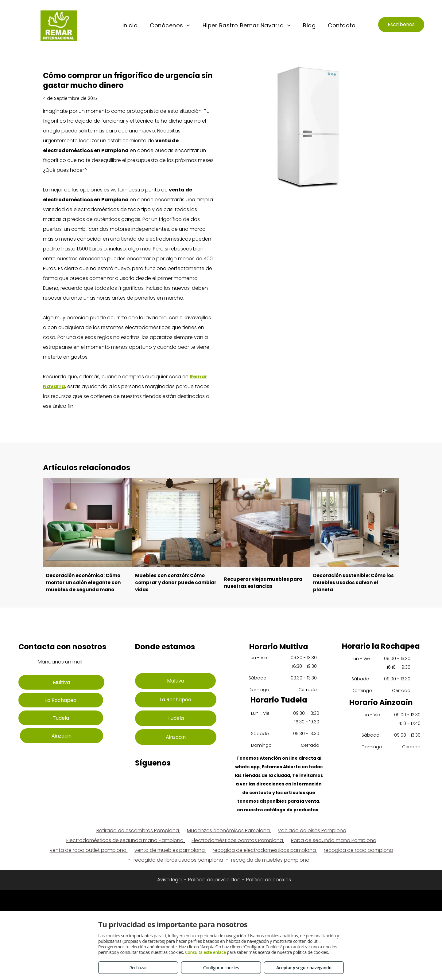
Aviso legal (170, 880)
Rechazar (138, 968)
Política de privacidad (214, 880)
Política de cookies (269, 880)
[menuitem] (130, 26)
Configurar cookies (221, 968)
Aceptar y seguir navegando (304, 968)
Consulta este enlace (205, 952)
